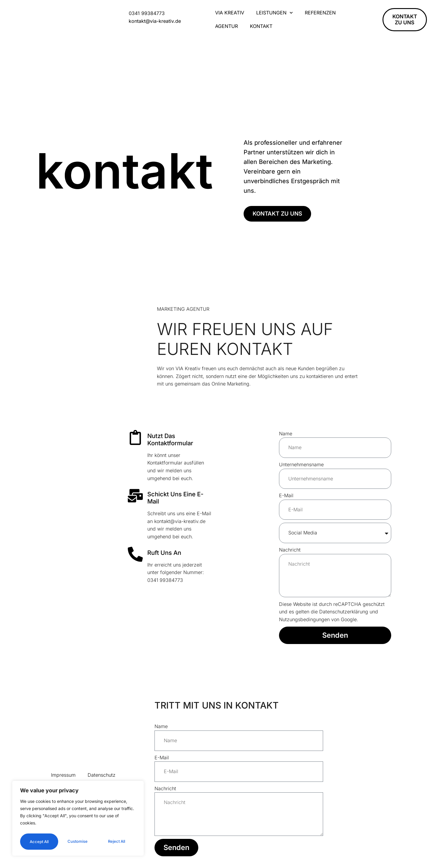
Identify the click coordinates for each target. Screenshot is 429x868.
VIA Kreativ (230, 13)
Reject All (106, 825)
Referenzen (320, 13)
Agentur (226, 26)
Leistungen (274, 13)
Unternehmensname (301, 464)
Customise (48, 825)
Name (286, 434)
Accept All (78, 841)
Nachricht (290, 550)
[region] (78, 811)
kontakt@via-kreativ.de (155, 21)
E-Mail (286, 495)
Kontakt (261, 26)
